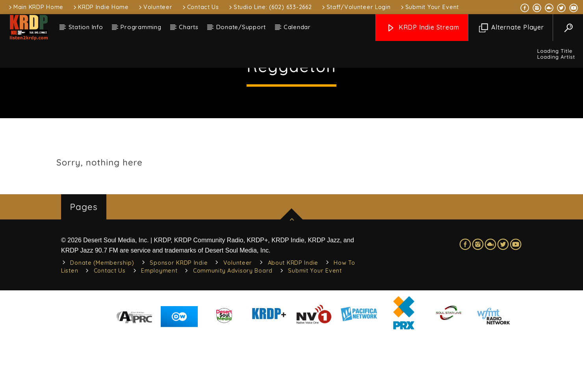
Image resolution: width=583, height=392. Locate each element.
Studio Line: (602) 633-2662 (270, 7)
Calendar (297, 27)
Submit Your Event (429, 7)
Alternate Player (512, 28)
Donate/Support (241, 27)
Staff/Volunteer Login (356, 7)
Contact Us (200, 7)
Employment (159, 327)
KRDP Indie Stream (423, 28)
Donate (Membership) (102, 320)
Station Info (86, 27)
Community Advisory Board (233, 327)
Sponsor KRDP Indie (179, 320)
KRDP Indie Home (100, 7)
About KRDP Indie (293, 320)
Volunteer (155, 7)
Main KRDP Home (35, 7)
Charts (189, 27)
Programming (141, 27)
